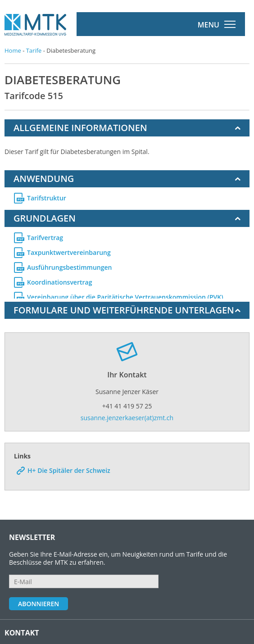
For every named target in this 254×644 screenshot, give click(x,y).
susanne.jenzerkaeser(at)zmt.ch (127, 403)
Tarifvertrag (45, 235)
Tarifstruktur (47, 198)
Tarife (34, 50)
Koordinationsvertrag (59, 279)
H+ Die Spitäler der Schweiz (69, 456)
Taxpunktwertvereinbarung (69, 249)
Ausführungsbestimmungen (69, 264)
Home (13, 50)
